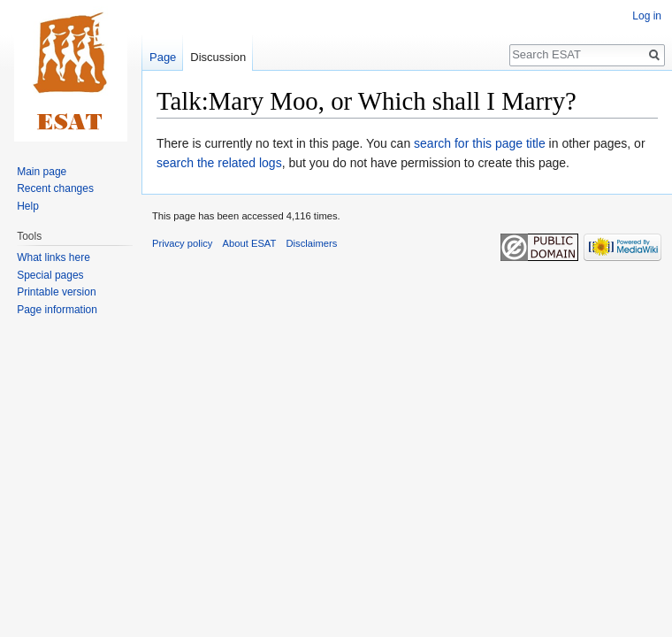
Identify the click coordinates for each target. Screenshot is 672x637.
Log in (647, 16)
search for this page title (480, 143)
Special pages (50, 275)
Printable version (56, 292)
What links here (53, 257)
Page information (57, 310)
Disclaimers (312, 243)
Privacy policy (182, 243)
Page (163, 57)
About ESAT (250, 243)
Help (28, 206)
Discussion (218, 57)
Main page (42, 172)
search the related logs (219, 163)
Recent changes (55, 188)
